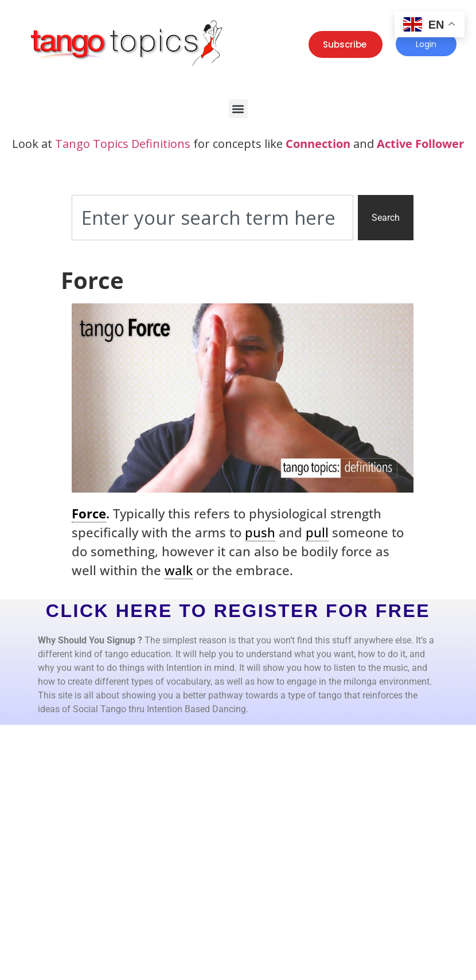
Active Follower (420, 144)
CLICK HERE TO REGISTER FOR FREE (238, 611)
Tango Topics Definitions (123, 144)
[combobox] (212, 218)
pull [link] (317, 532)
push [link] (260, 532)
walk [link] (179, 570)
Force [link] (89, 513)
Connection (318, 144)
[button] (238, 109)
